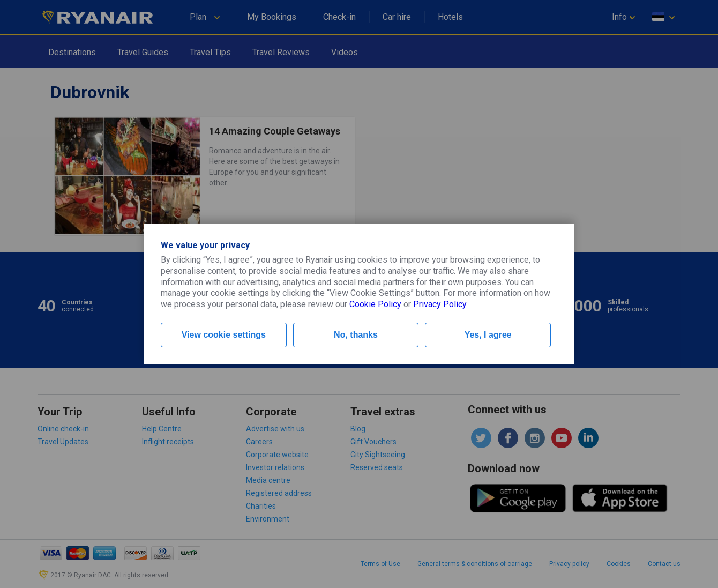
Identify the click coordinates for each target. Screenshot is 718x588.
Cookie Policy (375, 304)
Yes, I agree (488, 335)
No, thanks (356, 335)
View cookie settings (224, 335)
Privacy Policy (440, 304)
